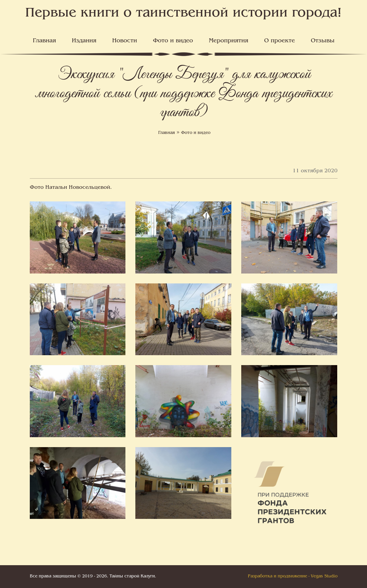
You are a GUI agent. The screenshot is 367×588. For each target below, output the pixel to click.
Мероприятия (229, 41)
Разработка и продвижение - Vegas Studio (293, 576)
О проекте (279, 41)
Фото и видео (173, 41)
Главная (44, 41)
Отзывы (323, 41)
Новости (125, 41)
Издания (84, 41)
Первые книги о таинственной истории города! (183, 13)
